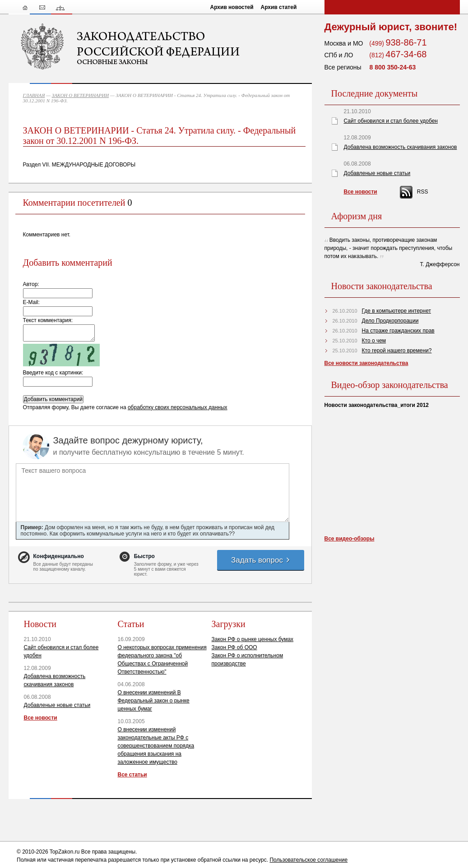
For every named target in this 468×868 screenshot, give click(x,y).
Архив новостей (232, 7)
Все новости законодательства (366, 363)
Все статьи (132, 775)
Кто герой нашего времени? (397, 351)
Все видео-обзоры (350, 539)
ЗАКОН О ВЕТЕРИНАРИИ (81, 95)
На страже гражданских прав (398, 331)
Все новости (41, 718)
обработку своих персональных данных (178, 407)
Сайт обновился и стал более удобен (391, 121)
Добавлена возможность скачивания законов (401, 147)
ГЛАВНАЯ (34, 95)
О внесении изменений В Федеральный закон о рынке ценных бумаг (154, 701)
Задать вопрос (261, 560)
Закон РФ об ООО (234, 647)
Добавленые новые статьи (57, 705)
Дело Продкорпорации (390, 321)
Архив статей (279, 7)
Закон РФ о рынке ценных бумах (253, 639)
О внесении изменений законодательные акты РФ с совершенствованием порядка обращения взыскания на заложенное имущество (156, 746)
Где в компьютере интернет (396, 311)
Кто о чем (374, 341)
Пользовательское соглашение (308, 860)
